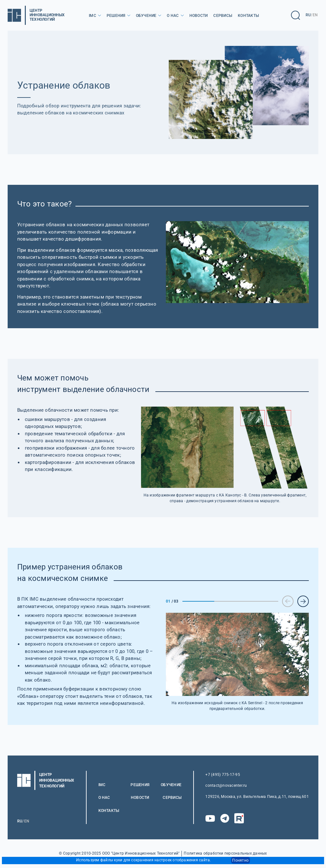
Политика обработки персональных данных (225, 854)
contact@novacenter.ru (226, 785)
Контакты (248, 16)
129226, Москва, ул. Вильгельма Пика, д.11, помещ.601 (257, 797)
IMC (92, 16)
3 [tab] (262, 601)
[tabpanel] (237, 662)
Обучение (146, 16)
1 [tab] (198, 601)
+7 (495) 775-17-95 (223, 775)
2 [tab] (230, 601)
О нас (173, 16)
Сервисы (223, 16)
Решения (116, 16)
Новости (199, 16)
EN (315, 15)
